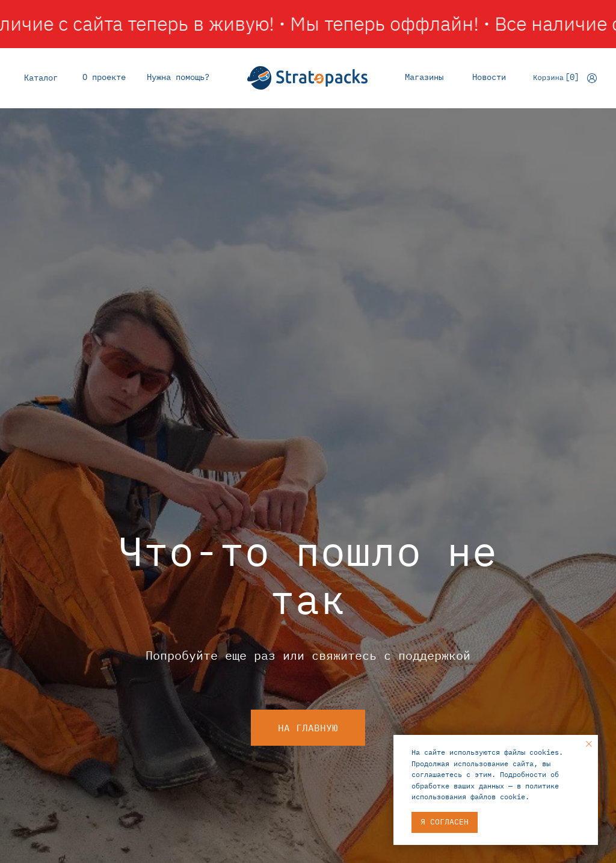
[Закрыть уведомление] (589, 744)
